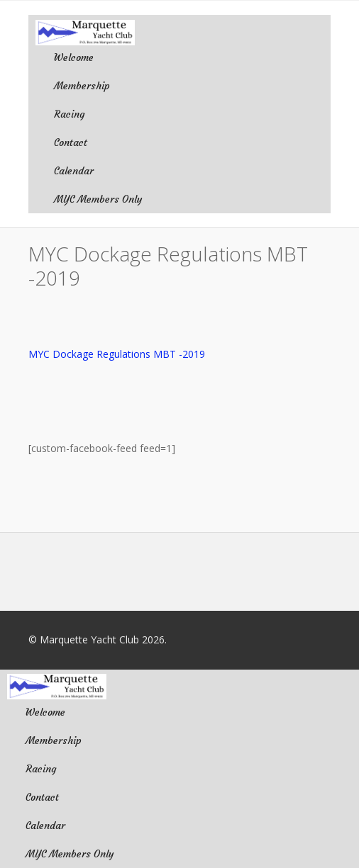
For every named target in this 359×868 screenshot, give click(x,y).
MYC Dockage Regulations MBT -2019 (117, 354)
